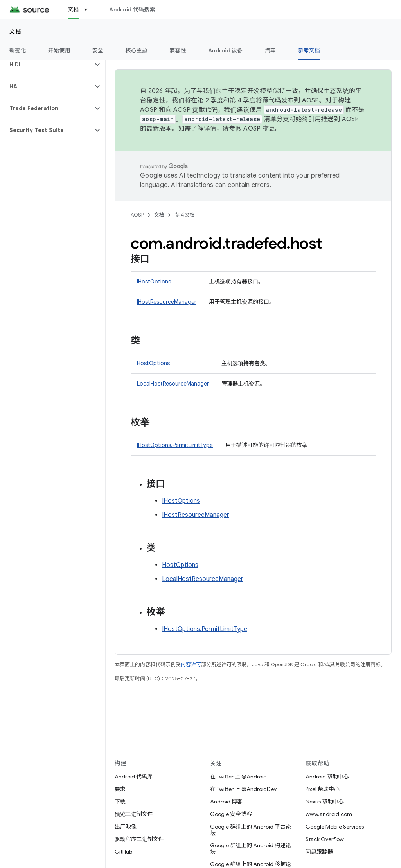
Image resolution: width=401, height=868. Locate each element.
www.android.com (329, 814)
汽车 (271, 50)
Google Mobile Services (335, 827)
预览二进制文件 (134, 814)
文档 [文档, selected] (73, 9)
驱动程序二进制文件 (139, 839)
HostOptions (153, 363)
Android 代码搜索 (132, 9)
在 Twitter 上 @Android (238, 777)
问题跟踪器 (319, 852)
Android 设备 (226, 50)
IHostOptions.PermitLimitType (175, 445)
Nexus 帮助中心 (325, 802)
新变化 (18, 50)
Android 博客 (226, 802)
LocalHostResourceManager (173, 384)
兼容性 (178, 50)
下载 (120, 802)
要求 (120, 789)
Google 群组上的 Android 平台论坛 (251, 830)
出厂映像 (126, 827)
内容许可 (191, 664)
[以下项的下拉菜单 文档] (89, 9)
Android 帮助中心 (327, 777)
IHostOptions (154, 282)
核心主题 (136, 50)
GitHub (123, 852)
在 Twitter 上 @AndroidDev (243, 789)
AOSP (137, 215)
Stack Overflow (325, 839)
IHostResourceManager (167, 302)
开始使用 (59, 50)
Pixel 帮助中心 (323, 789)
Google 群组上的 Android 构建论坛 (251, 848)
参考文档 (185, 215)
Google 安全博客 (231, 814)
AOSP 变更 (259, 129)
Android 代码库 (134, 777)
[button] (46, 65)
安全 (98, 50)
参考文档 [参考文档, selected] (309, 50)
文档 (15, 32)
